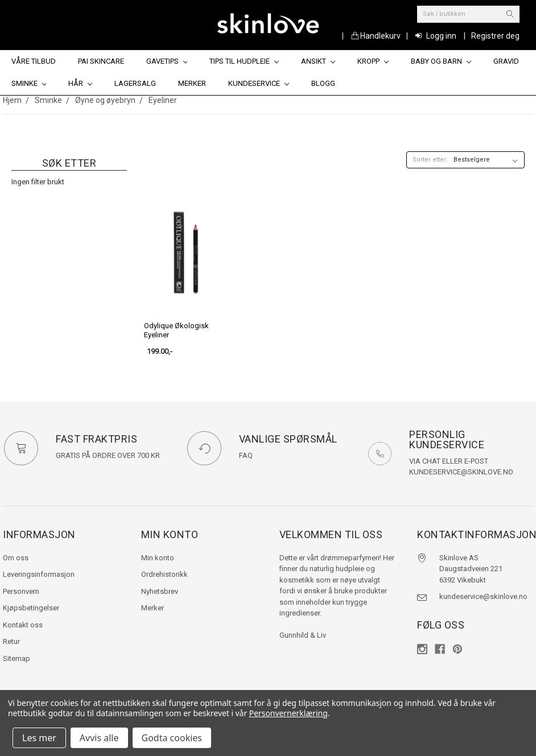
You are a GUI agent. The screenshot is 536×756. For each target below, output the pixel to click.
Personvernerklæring (288, 713)
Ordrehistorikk (164, 574)
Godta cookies (172, 738)
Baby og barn (441, 61)
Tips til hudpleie (244, 61)
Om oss (16, 558)
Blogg (323, 83)
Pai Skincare (101, 61)
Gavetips (167, 61)
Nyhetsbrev (160, 591)
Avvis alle (99, 738)
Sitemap (17, 658)
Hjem (12, 100)
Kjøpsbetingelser (31, 608)
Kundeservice (259, 83)
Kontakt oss (23, 625)
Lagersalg (135, 83)
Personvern (21, 591)
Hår (80, 83)
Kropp (373, 61)
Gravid (506, 61)
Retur (11, 641)
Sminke (29, 83)
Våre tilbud (34, 61)
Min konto (158, 558)
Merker (192, 83)
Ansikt (318, 61)
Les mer (39, 738)
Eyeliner (163, 100)
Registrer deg (495, 36)
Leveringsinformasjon (39, 574)
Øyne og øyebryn (105, 100)
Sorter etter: (430, 160)
